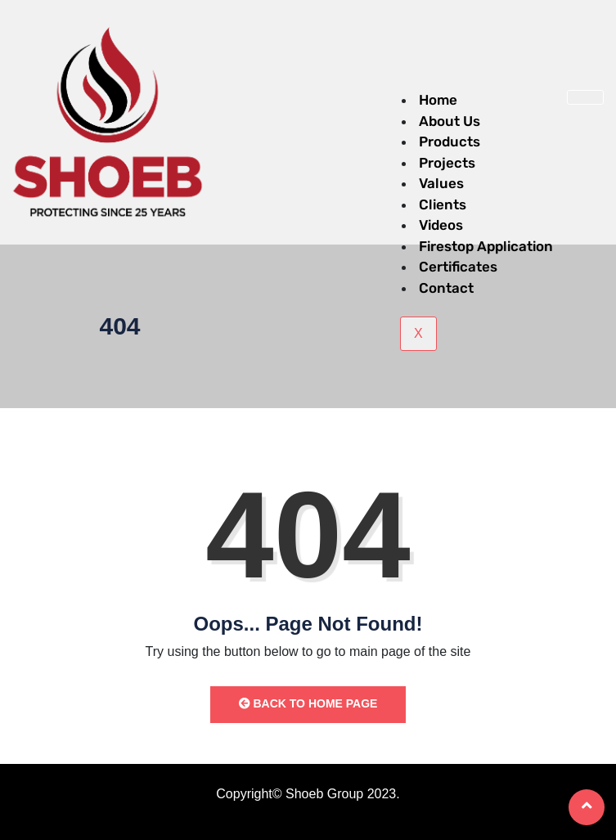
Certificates (458, 267)
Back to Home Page (308, 703)
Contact (446, 288)
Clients (443, 204)
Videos (441, 225)
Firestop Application (486, 246)
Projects (447, 163)
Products (450, 141)
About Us (450, 121)
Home (438, 100)
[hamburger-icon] (585, 97)
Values (441, 183)
